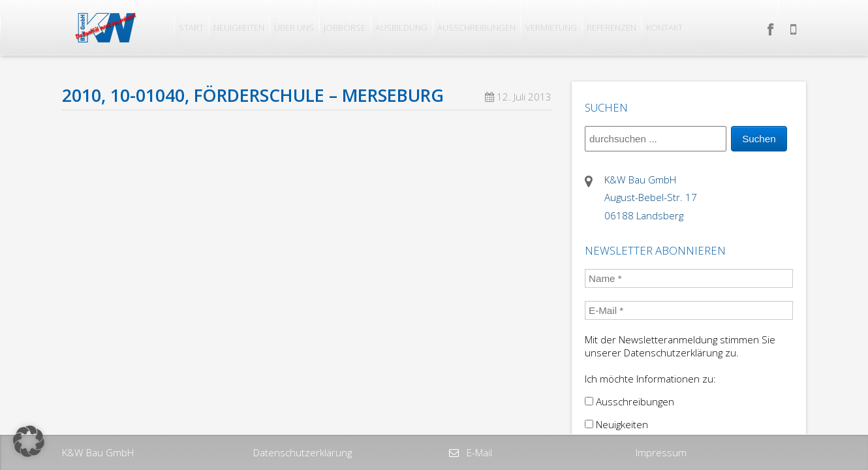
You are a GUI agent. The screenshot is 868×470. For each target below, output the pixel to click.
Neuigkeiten (239, 27)
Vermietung (551, 27)
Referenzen (612, 27)
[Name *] (689, 278)
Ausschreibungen (476, 27)
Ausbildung (401, 27)
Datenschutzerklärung (302, 452)
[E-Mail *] (689, 310)
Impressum (661, 452)
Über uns (294, 27)
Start (191, 27)
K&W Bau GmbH (98, 452)
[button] (29, 441)
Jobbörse (345, 27)
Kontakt (664, 27)
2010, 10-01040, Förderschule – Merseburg (253, 95)
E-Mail (478, 452)
